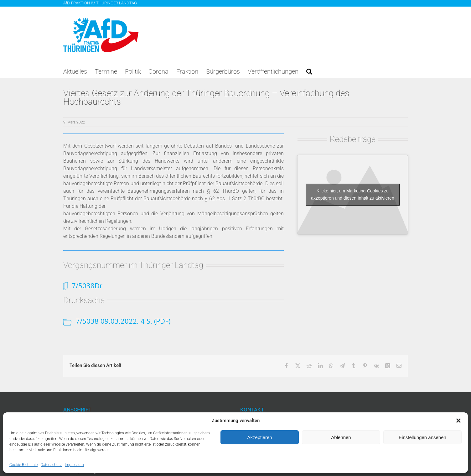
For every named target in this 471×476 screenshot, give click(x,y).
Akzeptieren (259, 437)
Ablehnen (341, 437)
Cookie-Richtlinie (23, 465)
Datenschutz (51, 465)
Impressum (74, 465)
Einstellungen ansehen (422, 437)
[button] (458, 421)
